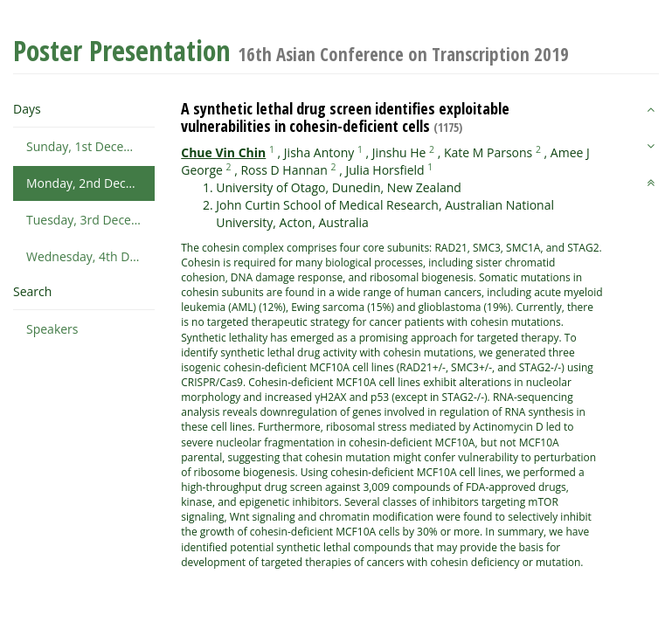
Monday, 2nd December (90, 183)
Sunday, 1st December (90, 146)
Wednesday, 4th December (90, 256)
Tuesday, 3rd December (90, 220)
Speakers (52, 329)
